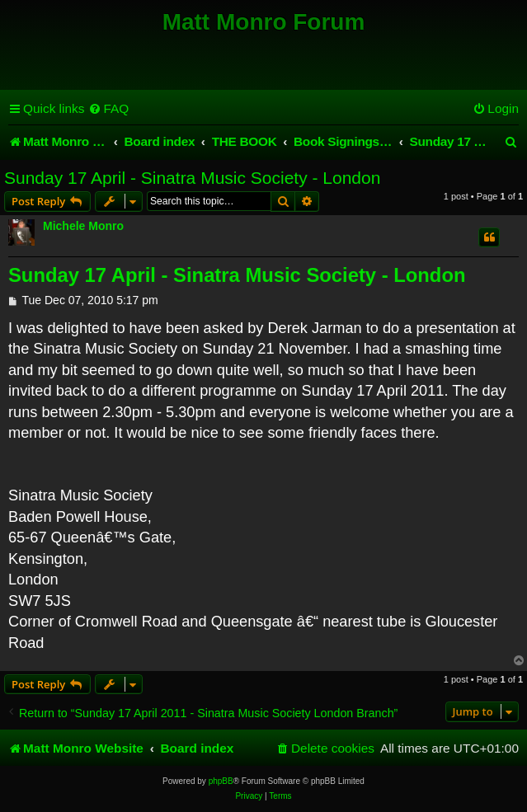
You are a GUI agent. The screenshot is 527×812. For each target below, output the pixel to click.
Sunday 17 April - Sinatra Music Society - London (192, 178)
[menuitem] (108, 109)
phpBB (221, 781)
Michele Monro (83, 226)
